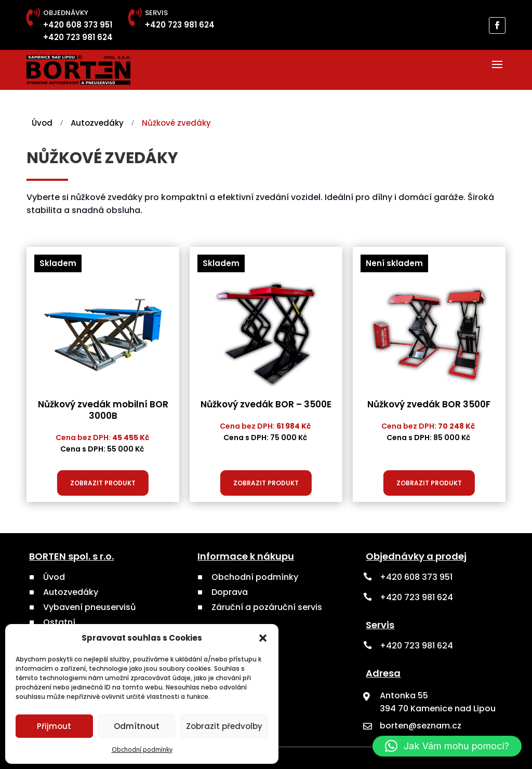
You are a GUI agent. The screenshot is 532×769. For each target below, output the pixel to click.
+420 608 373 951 (78, 25)
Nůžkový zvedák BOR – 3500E (266, 404)
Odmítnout (137, 726)
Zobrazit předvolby (224, 726)
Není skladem (394, 263)
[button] (263, 638)
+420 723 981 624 (78, 37)
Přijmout (54, 726)
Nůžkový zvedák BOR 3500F (429, 404)
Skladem (58, 263)
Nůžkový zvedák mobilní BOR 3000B (103, 410)
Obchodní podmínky (142, 750)
